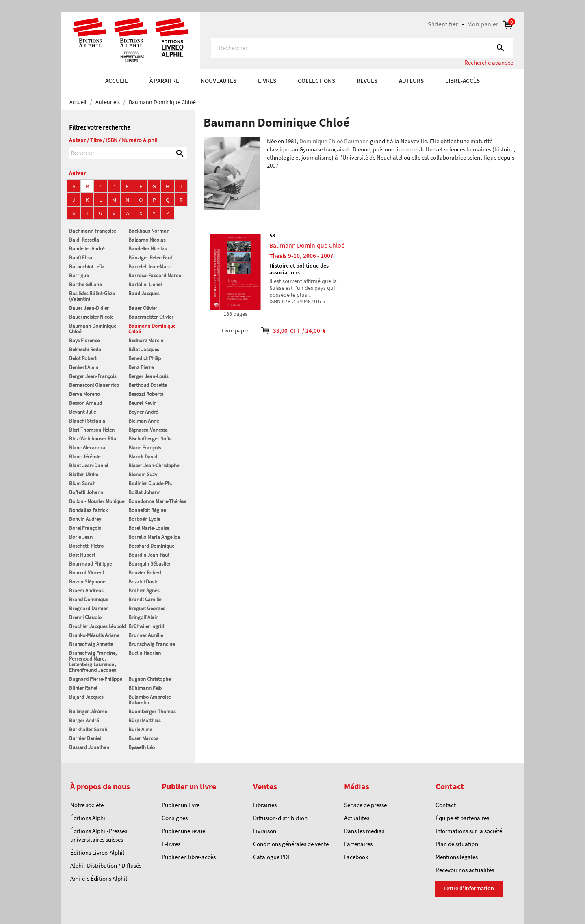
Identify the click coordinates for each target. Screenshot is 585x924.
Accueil (117, 81)
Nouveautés (219, 81)
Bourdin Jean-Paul (149, 555)
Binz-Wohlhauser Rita (93, 439)
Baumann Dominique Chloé (93, 329)
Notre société (87, 805)
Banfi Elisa (81, 258)
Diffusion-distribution (280, 818)
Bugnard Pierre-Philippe (95, 679)
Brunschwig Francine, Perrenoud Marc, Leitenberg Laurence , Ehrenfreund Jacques (93, 662)
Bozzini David (143, 582)
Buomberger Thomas (152, 711)
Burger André (84, 720)
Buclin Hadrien (145, 653)
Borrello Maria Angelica (154, 537)
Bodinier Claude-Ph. (150, 483)
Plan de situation (457, 844)
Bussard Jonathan (89, 747)
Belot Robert (83, 358)
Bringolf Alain (143, 617)
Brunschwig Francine (152, 644)
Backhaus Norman (149, 231)
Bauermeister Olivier (151, 317)
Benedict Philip (145, 358)
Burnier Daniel (85, 738)
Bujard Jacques (86, 697)
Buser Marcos (143, 738)
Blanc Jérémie (85, 457)
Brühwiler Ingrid (146, 626)
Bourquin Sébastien (150, 564)
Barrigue (79, 275)
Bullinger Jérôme (88, 711)
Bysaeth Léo (142, 747)
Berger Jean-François (93, 376)
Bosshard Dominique (151, 546)
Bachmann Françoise (92, 231)
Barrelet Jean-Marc (149, 267)
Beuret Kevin (142, 403)
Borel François (85, 528)
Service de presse (365, 805)
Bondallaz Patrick (88, 510)
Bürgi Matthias (144, 720)
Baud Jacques (144, 293)
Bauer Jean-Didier (89, 308)
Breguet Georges (147, 608)
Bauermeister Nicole (91, 317)
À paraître (164, 81)
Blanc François (145, 448)
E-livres (171, 844)
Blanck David (143, 457)
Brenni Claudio (85, 617)
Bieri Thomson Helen (92, 430)
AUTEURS (411, 81)
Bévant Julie (82, 412)
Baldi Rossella (84, 240)
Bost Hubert (82, 555)
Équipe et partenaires (462, 818)
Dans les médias (364, 831)
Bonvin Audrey (85, 519)
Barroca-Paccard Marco (155, 275)
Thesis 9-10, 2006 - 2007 (301, 256)
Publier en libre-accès (189, 857)
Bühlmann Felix (145, 688)
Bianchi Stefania (87, 421)
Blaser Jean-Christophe (154, 465)
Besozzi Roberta (146, 394)
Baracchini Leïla (87, 267)
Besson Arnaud (86, 403)
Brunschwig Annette (91, 644)
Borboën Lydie (144, 519)
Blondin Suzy (143, 474)
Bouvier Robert (145, 573)
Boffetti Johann (86, 492)
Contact (446, 805)
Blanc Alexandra (87, 448)
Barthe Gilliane (85, 284)
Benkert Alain (84, 367)
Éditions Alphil (89, 818)
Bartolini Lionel (145, 284)
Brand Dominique (89, 599)
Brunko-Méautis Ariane (94, 635)
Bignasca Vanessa (148, 430)
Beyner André (143, 412)
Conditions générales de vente (291, 844)
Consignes (175, 818)
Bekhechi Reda (85, 349)
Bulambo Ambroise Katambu (149, 700)
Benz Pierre (141, 367)
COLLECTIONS (316, 81)
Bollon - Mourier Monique (97, 501)
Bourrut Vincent (87, 573)
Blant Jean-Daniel (89, 465)
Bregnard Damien (89, 608)
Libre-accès (463, 81)
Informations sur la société (469, 831)
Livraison (265, 831)
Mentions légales (457, 857)
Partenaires (358, 844)
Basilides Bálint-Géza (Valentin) (92, 296)
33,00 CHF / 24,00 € (288, 331)
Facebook (356, 857)
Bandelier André (87, 249)
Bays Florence (84, 340)
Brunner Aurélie (146, 635)
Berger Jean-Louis (148, 376)
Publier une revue (183, 831)
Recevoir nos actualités (465, 870)
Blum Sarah (82, 483)
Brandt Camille (145, 599)
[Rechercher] (362, 48)
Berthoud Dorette (147, 385)
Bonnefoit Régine (147, 510)
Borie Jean (81, 537)
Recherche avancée (489, 62)
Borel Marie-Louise (149, 528)
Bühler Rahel (83, 688)
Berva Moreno (84, 394)
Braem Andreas (86, 590)
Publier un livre (181, 805)
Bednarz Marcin (146, 340)
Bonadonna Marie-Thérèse (157, 501)
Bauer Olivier (143, 308)
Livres (267, 81)
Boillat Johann (144, 492)
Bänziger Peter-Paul (150, 258)
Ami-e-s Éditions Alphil (99, 878)
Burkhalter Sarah (88, 729)
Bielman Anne (144, 421)
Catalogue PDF (272, 857)
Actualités (357, 818)
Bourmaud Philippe (90, 564)
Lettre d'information (469, 888)
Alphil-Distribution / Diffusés (106, 865)
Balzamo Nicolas (147, 240)
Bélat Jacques (144, 349)
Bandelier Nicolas (147, 249)
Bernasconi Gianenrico (94, 385)
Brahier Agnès (144, 590)
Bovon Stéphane (87, 582)
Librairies (265, 805)
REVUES (367, 81)
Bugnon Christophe (149, 679)
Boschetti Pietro (86, 546)
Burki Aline (140, 729)
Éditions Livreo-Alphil (97, 852)
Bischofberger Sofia (150, 439)
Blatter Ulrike (83, 474)
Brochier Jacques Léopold (97, 626)
